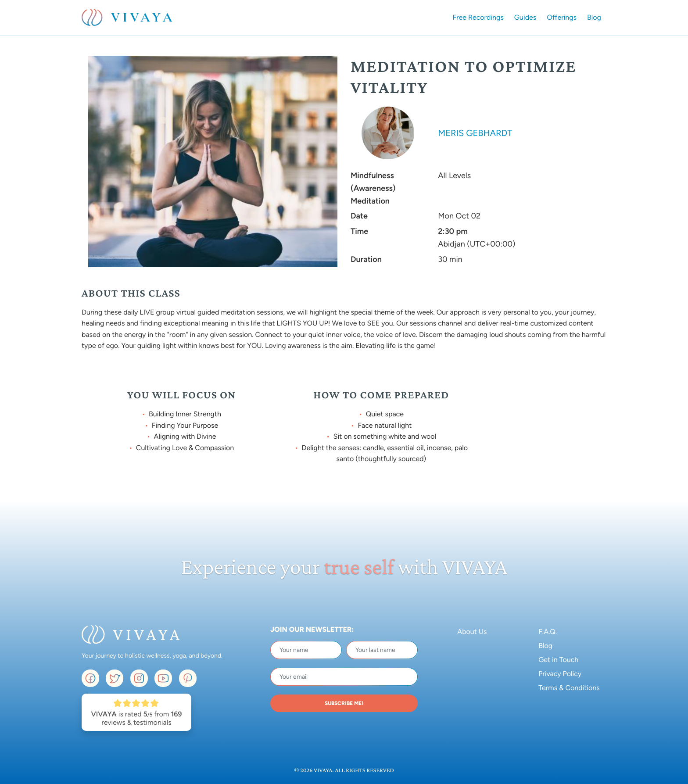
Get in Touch (558, 660)
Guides (525, 17)
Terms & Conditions (569, 688)
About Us (472, 632)
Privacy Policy (560, 674)
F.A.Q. (548, 632)
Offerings (562, 17)
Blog (594, 17)
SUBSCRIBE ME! (344, 703)
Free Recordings (478, 17)
